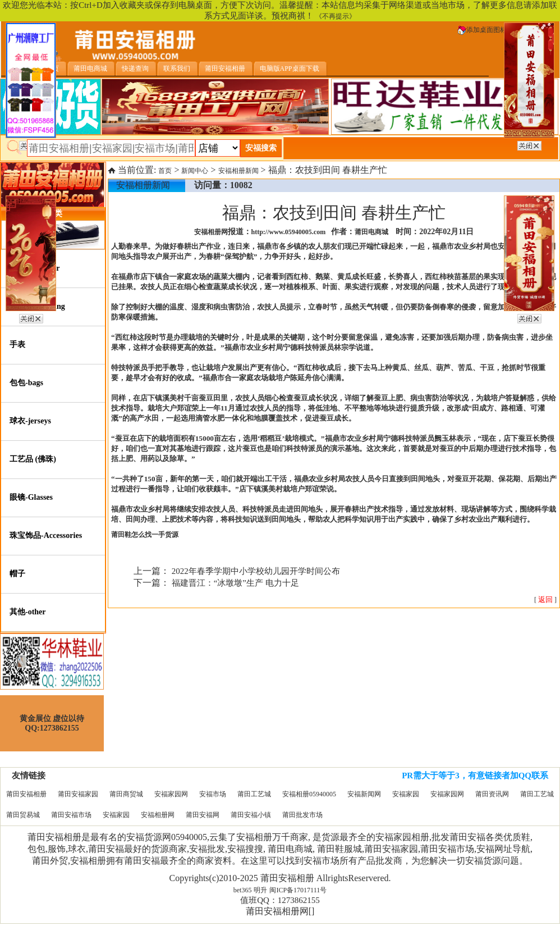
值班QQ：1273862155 (280, 900)
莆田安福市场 (71, 815)
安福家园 (406, 794)
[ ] (545, 600)
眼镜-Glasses (31, 497)
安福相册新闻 (238, 171)
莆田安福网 (203, 815)
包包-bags (26, 383)
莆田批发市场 (302, 815)
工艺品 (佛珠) (33, 459)
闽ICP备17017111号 (298, 890)
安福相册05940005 (309, 794)
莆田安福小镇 (251, 815)
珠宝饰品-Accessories (46, 535)
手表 (17, 345)
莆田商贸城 (126, 794)
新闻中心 (195, 171)
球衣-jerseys (30, 421)
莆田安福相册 (26, 794)
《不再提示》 (336, 16)
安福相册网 (158, 815)
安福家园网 (171, 794)
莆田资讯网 (492, 794)
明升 (260, 890)
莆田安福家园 (78, 794)
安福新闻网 (364, 794)
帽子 (17, 574)
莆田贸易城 (23, 815)
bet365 (243, 890)
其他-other (28, 612)
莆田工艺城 (254, 794)
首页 (165, 171)
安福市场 (213, 794)
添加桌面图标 (482, 30)
